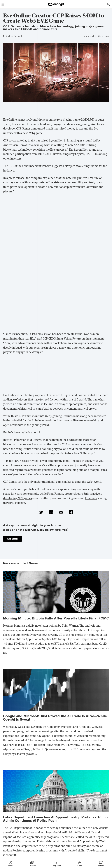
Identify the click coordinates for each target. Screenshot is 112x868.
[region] (56, 111)
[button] (41, 512)
